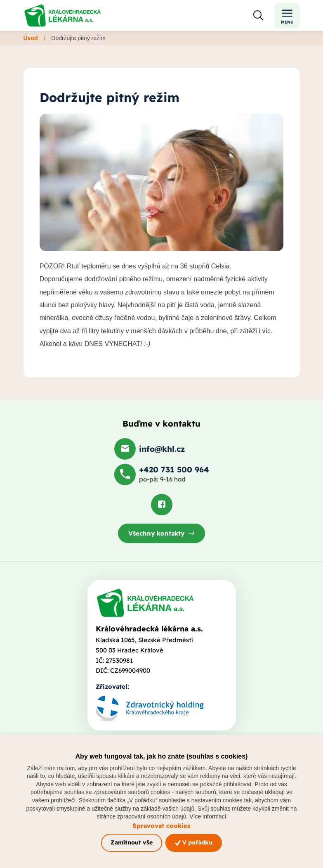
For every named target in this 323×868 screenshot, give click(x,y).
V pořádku (194, 842)
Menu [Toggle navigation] (287, 16)
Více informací (208, 816)
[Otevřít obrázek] (162, 183)
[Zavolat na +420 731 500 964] (162, 474)
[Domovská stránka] (145, 603)
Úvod (31, 38)
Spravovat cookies (161, 826)
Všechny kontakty (156, 533)
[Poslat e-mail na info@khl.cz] (150, 449)
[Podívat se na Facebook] (162, 505)
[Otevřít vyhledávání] (258, 16)
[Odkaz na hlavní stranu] (62, 15)
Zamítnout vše (132, 842)
